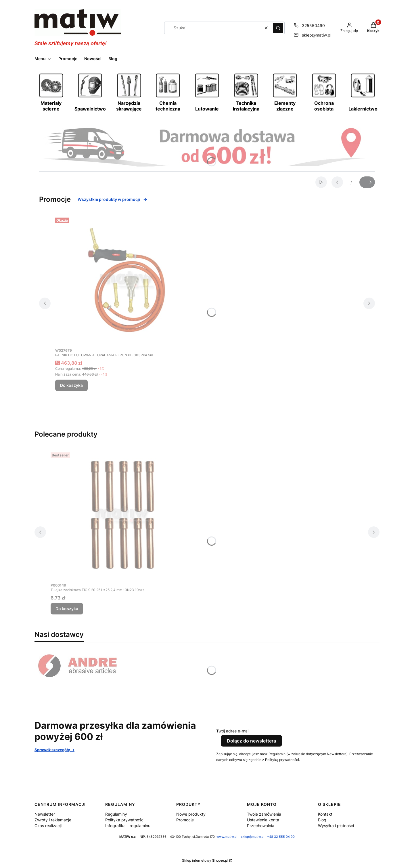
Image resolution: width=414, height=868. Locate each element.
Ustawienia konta (263, 820)
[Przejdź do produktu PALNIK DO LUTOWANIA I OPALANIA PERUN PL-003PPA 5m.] (127, 280)
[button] (278, 28)
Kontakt (325, 814)
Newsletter (45, 814)
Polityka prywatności (125, 820)
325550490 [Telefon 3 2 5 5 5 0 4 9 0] (313, 25)
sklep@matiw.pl (253, 837)
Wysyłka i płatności (336, 826)
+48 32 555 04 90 (281, 837)
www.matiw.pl (227, 837)
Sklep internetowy (205, 860)
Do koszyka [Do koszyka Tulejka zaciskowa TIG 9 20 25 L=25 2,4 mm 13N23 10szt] (67, 609)
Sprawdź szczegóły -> (54, 750)
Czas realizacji (48, 826)
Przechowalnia (261, 826)
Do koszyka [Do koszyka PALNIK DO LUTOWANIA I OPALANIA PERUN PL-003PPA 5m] (71, 385)
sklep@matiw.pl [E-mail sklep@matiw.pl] (317, 35)
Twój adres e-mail (233, 731)
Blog (322, 820)
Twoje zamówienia (264, 814)
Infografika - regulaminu (128, 826)
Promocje (185, 820)
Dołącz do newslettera (251, 741)
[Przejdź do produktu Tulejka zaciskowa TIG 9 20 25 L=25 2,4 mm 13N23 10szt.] (122, 515)
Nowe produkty (191, 814)
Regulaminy (116, 814)
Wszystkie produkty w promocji (113, 199)
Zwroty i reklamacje (53, 820)
